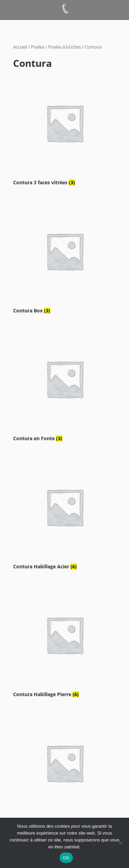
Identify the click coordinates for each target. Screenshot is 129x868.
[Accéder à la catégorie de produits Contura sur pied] (65, 769)
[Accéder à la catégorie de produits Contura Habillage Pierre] (65, 641)
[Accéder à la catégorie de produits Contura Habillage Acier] (65, 513)
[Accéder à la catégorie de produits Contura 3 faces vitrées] (65, 129)
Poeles (38, 47)
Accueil (20, 47)
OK (66, 858)
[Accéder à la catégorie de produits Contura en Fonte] (65, 385)
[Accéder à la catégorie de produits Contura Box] (65, 257)
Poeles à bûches (64, 47)
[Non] (120, 843)
